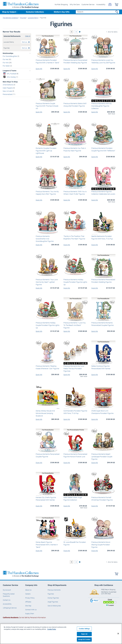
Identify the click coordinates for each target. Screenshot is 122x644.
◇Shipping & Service (10, 608)
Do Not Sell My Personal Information (24, 617)
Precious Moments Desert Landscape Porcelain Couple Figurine (102, 457)
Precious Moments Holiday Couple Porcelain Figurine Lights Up (75, 282)
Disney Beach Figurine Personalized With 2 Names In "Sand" (47, 545)
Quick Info (39, 69)
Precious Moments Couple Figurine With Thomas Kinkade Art (47, 106)
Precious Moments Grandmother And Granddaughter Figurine (45, 239)
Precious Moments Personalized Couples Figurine (48, 455)
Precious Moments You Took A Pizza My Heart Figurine (75, 149)
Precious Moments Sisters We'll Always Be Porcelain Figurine (75, 105)
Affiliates (28, 602)
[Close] (118, 634)
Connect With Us (31, 610)
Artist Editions (8, 85)
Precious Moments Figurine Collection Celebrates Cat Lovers (103, 193)
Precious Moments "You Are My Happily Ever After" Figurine (47, 193)
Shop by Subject (9, 12)
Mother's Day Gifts (62, 12)
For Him (6, 63)
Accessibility (101, 4)
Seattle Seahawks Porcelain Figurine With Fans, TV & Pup (102, 237)
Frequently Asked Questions (9, 595)
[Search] (97, 12)
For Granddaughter (10, 56)
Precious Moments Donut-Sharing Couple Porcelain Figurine (101, 545)
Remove (25, 42)
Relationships (8, 53)
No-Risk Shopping (61, 4)
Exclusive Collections (35, 12)
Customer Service (88, 4)
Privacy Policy (30, 598)
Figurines (51, 594)
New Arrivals (8, 91)
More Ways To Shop (10, 82)
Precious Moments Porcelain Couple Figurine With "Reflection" (103, 149)
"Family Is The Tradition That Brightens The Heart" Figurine (74, 237)
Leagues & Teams (10, 71)
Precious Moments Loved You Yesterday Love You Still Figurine (103, 61)
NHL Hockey (11, 77)
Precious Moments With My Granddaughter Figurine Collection (102, 106)
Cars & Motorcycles (54, 606)
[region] (61, 634)
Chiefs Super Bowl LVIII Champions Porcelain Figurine (102, 412)
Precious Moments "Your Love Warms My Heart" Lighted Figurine (47, 282)
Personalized (8, 94)
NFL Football (12, 74)
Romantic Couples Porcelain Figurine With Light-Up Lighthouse (46, 151)
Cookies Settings (84, 629)
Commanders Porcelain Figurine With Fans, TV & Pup (75, 412)
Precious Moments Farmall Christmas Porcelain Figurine (102, 499)
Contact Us (7, 600)
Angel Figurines (53, 602)
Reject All (84, 634)
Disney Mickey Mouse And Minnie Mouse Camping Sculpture (45, 413)
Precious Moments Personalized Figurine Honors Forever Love (75, 455)
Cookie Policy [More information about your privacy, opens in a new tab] (52, 629)
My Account (7, 590)
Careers (28, 594)
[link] (95, 601)
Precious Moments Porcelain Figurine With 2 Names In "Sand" (48, 61)
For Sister (6, 66)
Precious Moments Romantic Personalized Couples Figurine (102, 324)
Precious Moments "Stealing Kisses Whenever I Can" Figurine (47, 367)
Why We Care (75, 4)
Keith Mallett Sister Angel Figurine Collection (73, 499)
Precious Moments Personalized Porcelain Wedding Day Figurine (75, 61)
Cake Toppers (8, 88)
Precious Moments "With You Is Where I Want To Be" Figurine (75, 193)
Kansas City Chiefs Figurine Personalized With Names (46, 499)
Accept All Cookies (84, 639)
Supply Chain (30, 614)
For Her (6, 59)
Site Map (28, 606)
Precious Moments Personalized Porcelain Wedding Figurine (103, 281)
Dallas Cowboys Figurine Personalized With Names (101, 367)
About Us (28, 590)
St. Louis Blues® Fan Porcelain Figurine (75, 543)
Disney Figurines (53, 598)
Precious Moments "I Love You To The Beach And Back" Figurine (75, 325)
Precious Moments (54, 590)
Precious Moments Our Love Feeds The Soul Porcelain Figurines (74, 369)
